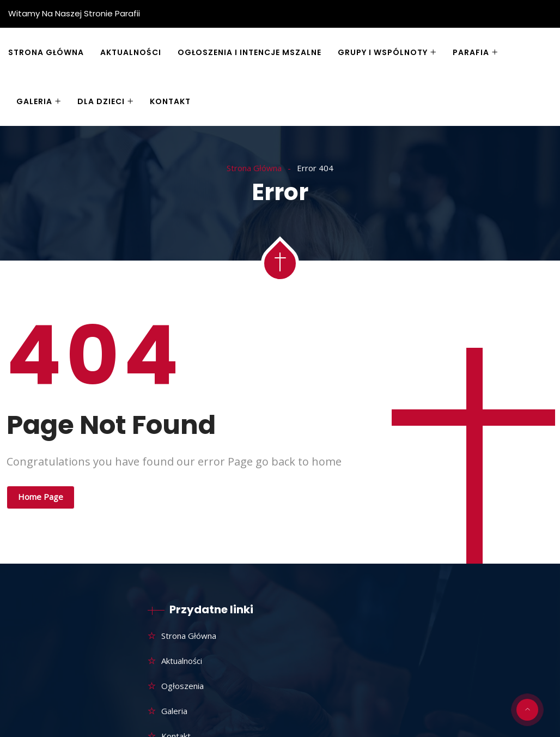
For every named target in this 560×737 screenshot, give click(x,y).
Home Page (41, 497)
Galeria (34, 101)
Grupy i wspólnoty (383, 52)
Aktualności (131, 52)
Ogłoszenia (182, 686)
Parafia (471, 52)
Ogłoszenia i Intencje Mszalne (249, 52)
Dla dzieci (101, 101)
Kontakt (170, 101)
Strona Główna (254, 168)
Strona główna (46, 52)
